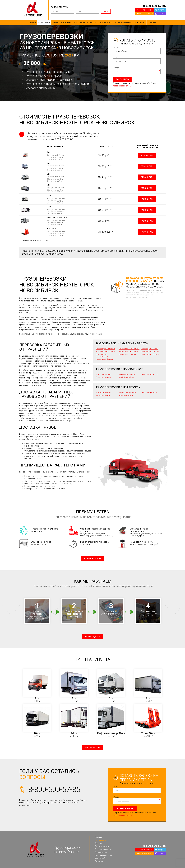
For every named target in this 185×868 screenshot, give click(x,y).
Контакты (152, 22)
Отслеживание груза (123, 22)
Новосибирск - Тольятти (150, 354)
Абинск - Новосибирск (150, 374)
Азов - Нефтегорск (103, 395)
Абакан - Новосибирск (127, 374)
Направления (44, 22)
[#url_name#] (140, 22)
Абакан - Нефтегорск (104, 392)
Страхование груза (69, 22)
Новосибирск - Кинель (150, 349)
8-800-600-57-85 (154, 6)
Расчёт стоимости (88, 22)
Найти (106, 11)
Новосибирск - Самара (104, 359)
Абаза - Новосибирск (104, 374)
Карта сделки (93, 637)
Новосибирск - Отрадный (105, 351)
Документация (105, 22)
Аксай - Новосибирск (126, 377)
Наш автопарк (92, 748)
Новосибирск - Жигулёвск (128, 351)
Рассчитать (147, 155)
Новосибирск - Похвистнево (129, 349)
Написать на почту (145, 14)
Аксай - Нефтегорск (126, 395)
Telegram (161, 10)
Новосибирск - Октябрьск (106, 349)
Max (161, 14)
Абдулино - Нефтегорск (127, 392)
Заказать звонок (145, 10)
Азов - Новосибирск (103, 377)
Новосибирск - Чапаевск (150, 351)
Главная (32, 22)
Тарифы (56, 22)
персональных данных (123, 86)
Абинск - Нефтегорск (149, 392)
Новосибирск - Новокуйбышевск (103, 355)
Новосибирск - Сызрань (128, 354)
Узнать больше (92, 559)
